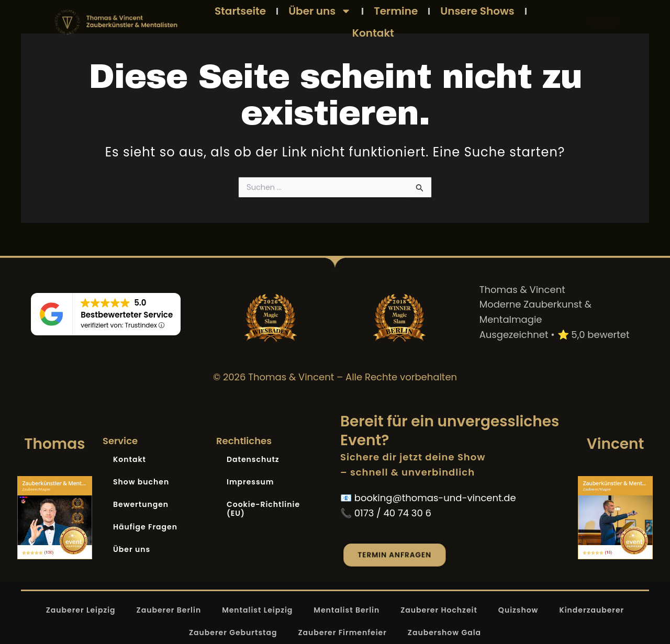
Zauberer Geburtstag (233, 632)
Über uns (320, 11)
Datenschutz (253, 459)
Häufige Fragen (145, 527)
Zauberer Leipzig (81, 610)
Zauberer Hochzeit (439, 610)
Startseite (240, 11)
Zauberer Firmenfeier (342, 632)
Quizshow (518, 610)
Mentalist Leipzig (257, 610)
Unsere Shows (477, 11)
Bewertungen (141, 504)
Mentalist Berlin (347, 610)
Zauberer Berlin (169, 610)
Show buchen (141, 482)
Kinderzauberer (591, 610)
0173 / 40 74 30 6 (393, 513)
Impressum (250, 482)
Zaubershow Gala (444, 632)
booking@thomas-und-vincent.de (435, 498)
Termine (396, 11)
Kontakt (373, 33)
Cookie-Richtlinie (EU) (263, 509)
